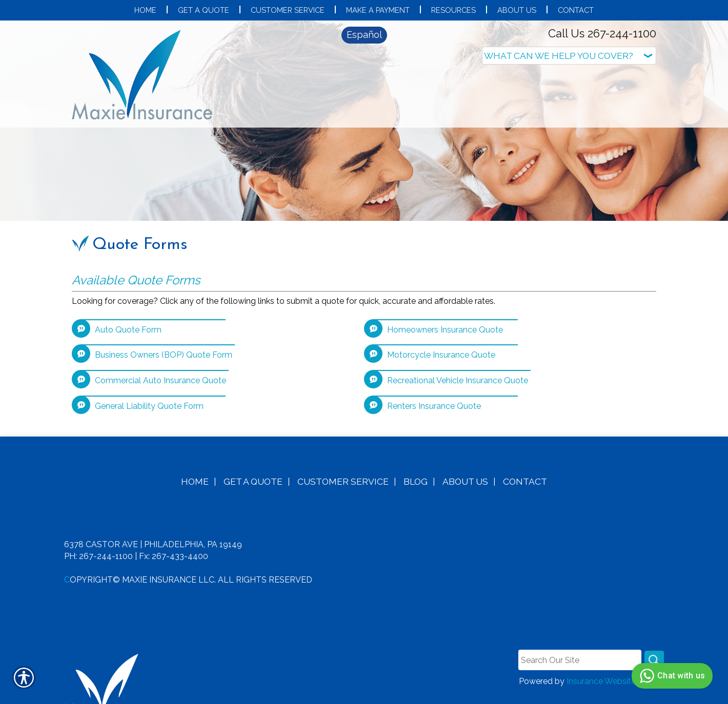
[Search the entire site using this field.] (579, 645)
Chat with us (671, 676)
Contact (525, 465)
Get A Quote (253, 465)
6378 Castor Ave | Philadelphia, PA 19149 (153, 529)
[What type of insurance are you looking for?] (569, 56)
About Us (465, 465)
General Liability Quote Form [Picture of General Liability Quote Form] (149, 391)
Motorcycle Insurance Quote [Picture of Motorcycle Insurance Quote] (441, 339)
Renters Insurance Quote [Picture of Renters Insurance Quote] (434, 391)
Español (364, 35)
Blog (416, 465)
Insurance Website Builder (615, 666)
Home (195, 465)
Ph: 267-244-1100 (98, 540)
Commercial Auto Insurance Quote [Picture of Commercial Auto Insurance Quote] (160, 365)
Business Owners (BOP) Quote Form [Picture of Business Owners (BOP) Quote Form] (164, 339)
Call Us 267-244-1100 (602, 33)
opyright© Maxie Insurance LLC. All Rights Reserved (191, 564)
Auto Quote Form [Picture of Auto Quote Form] (128, 314)
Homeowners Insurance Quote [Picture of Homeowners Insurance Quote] (445, 314)
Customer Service (343, 465)
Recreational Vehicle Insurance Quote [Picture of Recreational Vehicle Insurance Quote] (458, 365)
